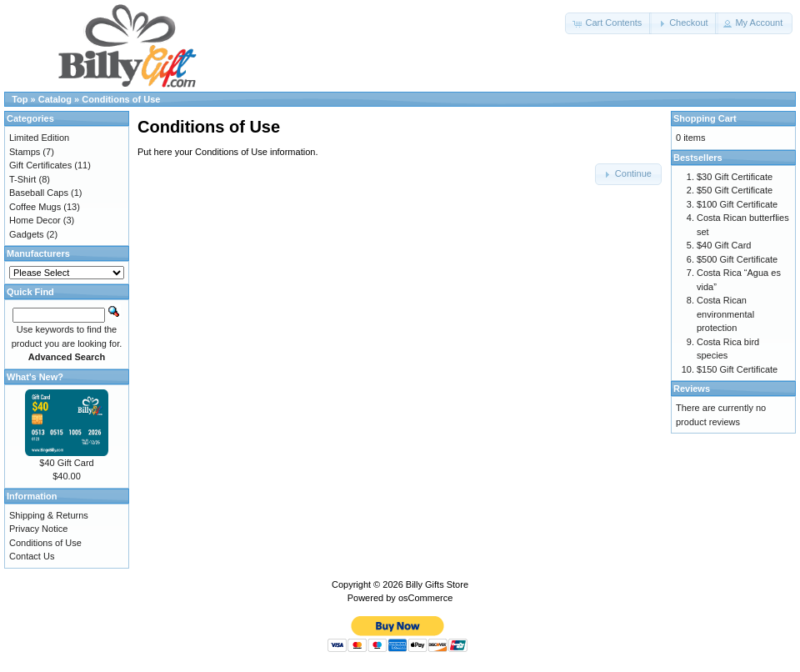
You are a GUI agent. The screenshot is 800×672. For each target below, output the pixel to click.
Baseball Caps (39, 193)
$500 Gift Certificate (737, 259)
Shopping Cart (705, 118)
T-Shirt (22, 179)
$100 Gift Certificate (737, 204)
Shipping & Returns (49, 515)
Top (20, 99)
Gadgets (27, 234)
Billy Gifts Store (437, 584)
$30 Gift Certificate (735, 177)
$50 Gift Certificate (735, 190)
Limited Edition (39, 138)
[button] (608, 23)
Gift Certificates (40, 165)
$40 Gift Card (66, 463)
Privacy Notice (38, 529)
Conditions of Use (121, 99)
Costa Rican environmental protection (725, 314)
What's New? (35, 377)
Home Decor (35, 220)
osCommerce (425, 598)
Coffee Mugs (35, 207)
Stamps (25, 152)
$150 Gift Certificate (737, 369)
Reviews (692, 389)
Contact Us (32, 556)
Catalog (55, 99)
